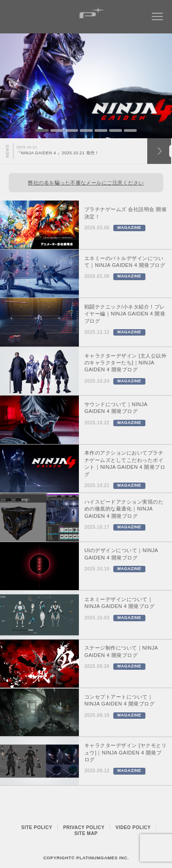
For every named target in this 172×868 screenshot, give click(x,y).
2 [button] (57, 130)
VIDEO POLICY (133, 827)
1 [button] (42, 130)
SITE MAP (86, 833)
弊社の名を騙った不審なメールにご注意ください (86, 183)
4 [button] (86, 130)
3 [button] (72, 130)
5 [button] (101, 130)
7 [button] (130, 130)
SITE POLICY (37, 827)
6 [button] (116, 130)
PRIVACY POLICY (84, 827)
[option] (86, 86)
